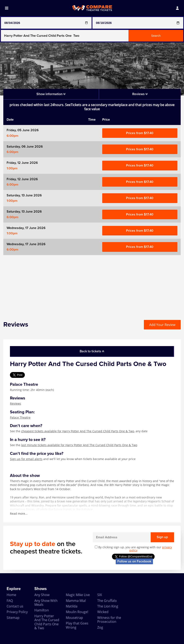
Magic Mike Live (78, 595)
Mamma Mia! (76, 601)
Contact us (15, 606)
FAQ (10, 601)
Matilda (72, 606)
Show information (51, 94)
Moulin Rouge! (77, 612)
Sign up (162, 537)
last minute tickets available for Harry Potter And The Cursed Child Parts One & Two (79, 445)
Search (156, 36)
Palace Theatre (20, 417)
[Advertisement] (92, 284)
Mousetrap (74, 618)
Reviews (16, 403)
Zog (100, 627)
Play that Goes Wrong (77, 625)
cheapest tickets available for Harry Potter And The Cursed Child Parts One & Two (78, 431)
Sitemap (13, 618)
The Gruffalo (107, 601)
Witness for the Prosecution (109, 620)
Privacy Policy (17, 612)
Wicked (103, 612)
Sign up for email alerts (26, 459)
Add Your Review (162, 325)
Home (11, 595)
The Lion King (108, 606)
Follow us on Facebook (134, 561)
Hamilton (42, 610)
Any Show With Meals (46, 603)
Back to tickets (92, 351)
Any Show (42, 595)
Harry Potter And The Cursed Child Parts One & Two (47, 622)
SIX (100, 595)
